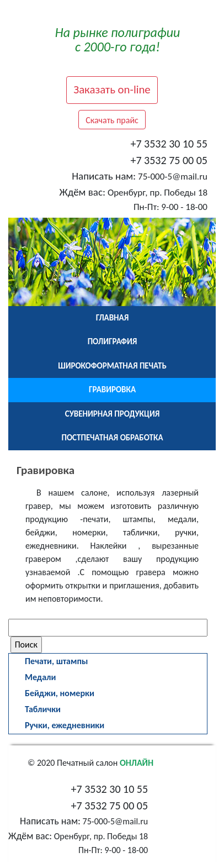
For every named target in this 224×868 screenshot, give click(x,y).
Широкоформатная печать (112, 366)
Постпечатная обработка (113, 438)
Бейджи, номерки (60, 693)
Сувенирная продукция (113, 414)
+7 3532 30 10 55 (169, 144)
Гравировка (112, 390)
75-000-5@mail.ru (173, 177)
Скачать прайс (112, 120)
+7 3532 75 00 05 (169, 160)
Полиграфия (113, 341)
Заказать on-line (112, 90)
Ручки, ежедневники (65, 725)
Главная (113, 318)
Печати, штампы (56, 661)
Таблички (43, 709)
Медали (40, 677)
